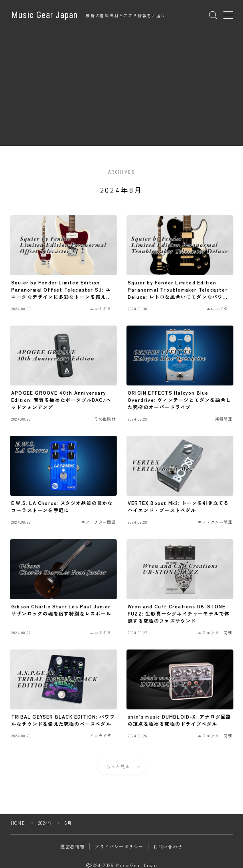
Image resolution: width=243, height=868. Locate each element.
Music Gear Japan (44, 15)
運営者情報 (72, 846)
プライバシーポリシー (119, 846)
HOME (18, 823)
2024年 (45, 823)
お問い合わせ (168, 846)
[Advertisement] (122, 90)
